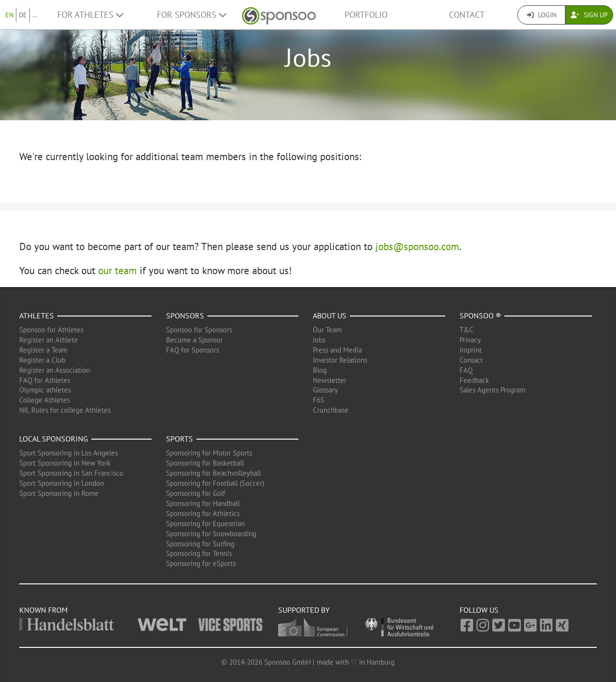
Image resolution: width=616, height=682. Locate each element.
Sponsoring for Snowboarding (211, 534)
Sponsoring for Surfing (200, 544)
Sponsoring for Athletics (203, 513)
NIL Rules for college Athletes (65, 410)
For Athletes (90, 15)
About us (330, 316)
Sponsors (185, 316)
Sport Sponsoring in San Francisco (71, 473)
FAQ (466, 370)
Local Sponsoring (54, 439)
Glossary (325, 390)
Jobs (319, 340)
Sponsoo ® (480, 316)
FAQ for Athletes (45, 380)
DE (23, 15)
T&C (467, 330)
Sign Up (589, 15)
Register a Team (43, 350)
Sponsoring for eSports (201, 563)
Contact (467, 15)
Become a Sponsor (194, 340)
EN (9, 15)
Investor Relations (340, 360)
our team (117, 271)
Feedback (474, 380)
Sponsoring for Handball (203, 503)
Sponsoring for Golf (196, 493)
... (35, 15)
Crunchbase (331, 410)
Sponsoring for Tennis (199, 553)
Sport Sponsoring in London (62, 483)
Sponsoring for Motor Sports (209, 453)
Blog (320, 370)
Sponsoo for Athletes (51, 330)
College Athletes (45, 400)
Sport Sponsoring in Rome (59, 493)
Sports (180, 439)
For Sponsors (192, 15)
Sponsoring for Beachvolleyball (213, 473)
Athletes (37, 316)
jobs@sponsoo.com (417, 246)
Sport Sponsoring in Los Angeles (69, 453)
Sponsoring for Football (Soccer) (215, 483)
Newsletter (330, 380)
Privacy (470, 340)
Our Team (327, 330)
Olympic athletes (45, 390)
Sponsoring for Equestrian (205, 524)
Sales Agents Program (493, 390)
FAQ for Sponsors (192, 350)
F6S (319, 400)
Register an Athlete (49, 340)
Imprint (471, 350)
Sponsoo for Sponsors (199, 330)
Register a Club (42, 360)
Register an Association (55, 370)
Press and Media (337, 350)
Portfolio (366, 15)
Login (542, 15)
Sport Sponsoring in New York (65, 463)
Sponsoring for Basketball (205, 463)
